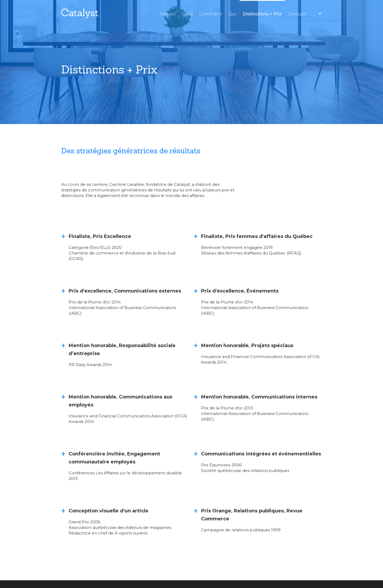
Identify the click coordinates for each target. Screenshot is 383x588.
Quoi (187, 14)
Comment (211, 14)
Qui (232, 14)
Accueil (168, 14)
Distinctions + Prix (262, 14)
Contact (297, 14)
